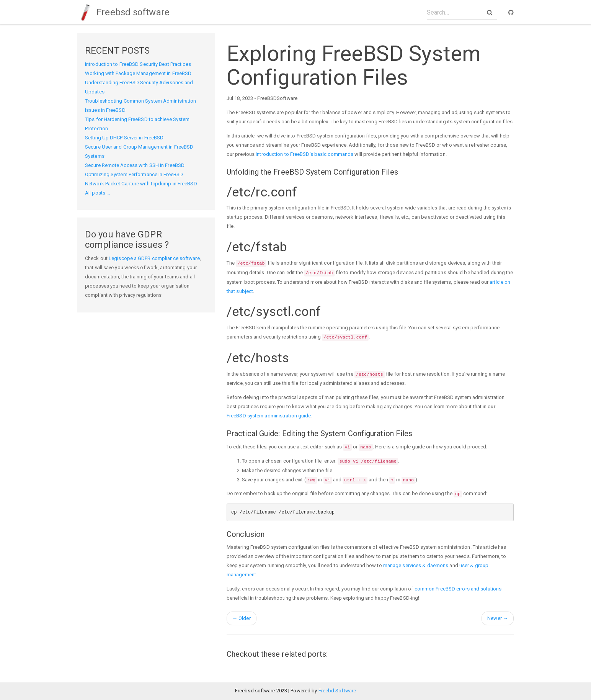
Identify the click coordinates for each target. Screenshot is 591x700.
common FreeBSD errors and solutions (458, 589)
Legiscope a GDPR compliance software (154, 258)
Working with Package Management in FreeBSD (138, 73)
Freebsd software (123, 12)
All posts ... (97, 193)
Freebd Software (337, 691)
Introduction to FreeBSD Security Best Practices (138, 64)
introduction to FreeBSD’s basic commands (304, 154)
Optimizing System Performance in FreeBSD (134, 174)
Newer (498, 618)
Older (242, 618)
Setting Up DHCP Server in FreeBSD (124, 138)
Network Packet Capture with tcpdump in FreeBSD (141, 184)
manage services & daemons (416, 565)
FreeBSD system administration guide (269, 416)
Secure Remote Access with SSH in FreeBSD (135, 165)
